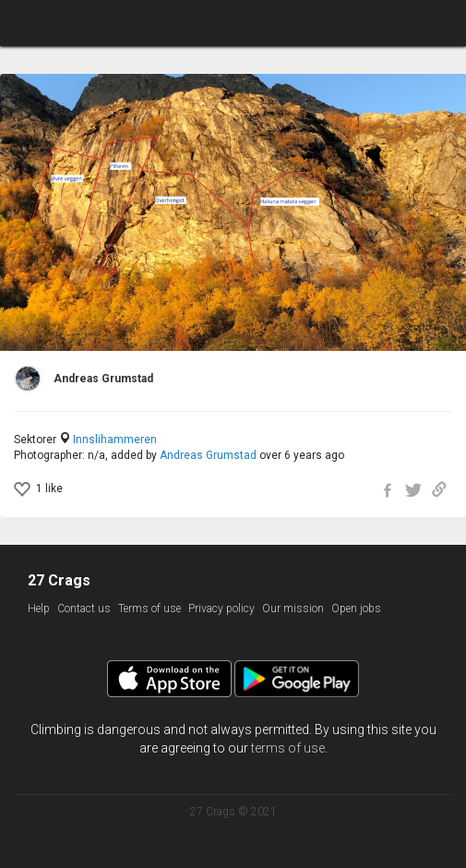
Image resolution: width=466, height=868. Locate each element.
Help (39, 609)
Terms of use (149, 609)
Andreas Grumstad (208, 455)
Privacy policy (221, 609)
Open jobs (356, 609)
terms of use (288, 748)
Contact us (84, 609)
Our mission (293, 609)
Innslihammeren (115, 440)
